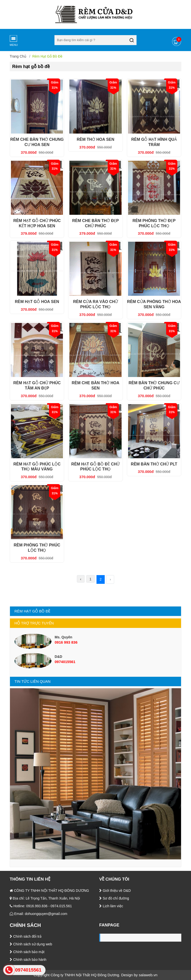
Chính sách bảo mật (27, 952)
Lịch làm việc (111, 906)
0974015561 (65, 662)
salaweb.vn (148, 975)
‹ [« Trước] (81, 579)
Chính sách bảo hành (28, 960)
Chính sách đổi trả (26, 936)
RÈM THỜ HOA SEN (95, 139)
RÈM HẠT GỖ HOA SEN (37, 302)
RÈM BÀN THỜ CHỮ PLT (154, 464)
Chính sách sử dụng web (31, 944)
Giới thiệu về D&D (115, 891)
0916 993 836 (66, 642)
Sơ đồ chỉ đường (114, 898)
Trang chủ (18, 56)
